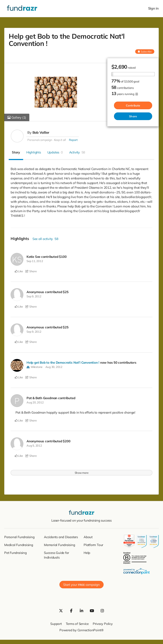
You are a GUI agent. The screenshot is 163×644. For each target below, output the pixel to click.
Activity (77, 152)
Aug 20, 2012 (35, 401)
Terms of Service (77, 622)
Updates (55, 152)
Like (19, 271)
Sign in (153, 8)
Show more (82, 471)
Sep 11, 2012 (35, 261)
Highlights (34, 152)
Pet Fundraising (15, 551)
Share (133, 116)
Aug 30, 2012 (54, 366)
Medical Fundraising (19, 544)
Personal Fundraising (19, 536)
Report (73, 140)
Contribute (133, 105)
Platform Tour (93, 544)
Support (56, 622)
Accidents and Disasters (61, 536)
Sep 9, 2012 (34, 296)
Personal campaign (40, 140)
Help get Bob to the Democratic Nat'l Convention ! (63, 362)
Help (87, 551)
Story (16, 152)
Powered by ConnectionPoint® (81, 629)
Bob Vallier (41, 132)
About (88, 536)
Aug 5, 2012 (34, 444)
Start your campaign (81, 583)
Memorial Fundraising (60, 544)
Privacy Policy (103, 622)
